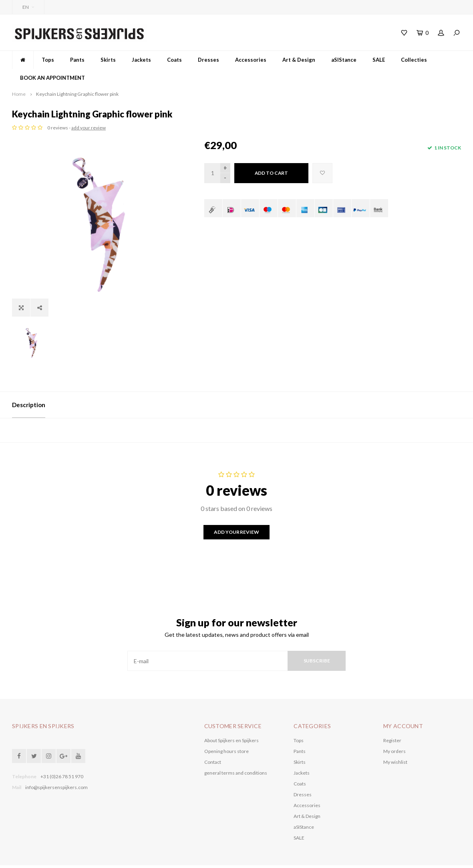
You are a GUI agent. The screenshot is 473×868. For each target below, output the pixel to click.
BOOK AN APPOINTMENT (52, 78)
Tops (48, 60)
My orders (395, 730)
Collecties (414, 60)
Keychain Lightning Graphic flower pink (77, 94)
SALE (379, 60)
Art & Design (299, 60)
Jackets (141, 60)
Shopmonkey (178, 856)
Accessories (251, 60)
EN (28, 7)
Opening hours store (226, 730)
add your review (281, 128)
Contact (213, 741)
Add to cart (272, 173)
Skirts (108, 60)
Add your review (236, 511)
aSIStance (344, 60)
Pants (77, 60)
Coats (174, 60)
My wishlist (395, 741)
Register (392, 719)
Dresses (208, 60)
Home (19, 94)
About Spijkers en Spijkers (231, 719)
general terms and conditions (236, 752)
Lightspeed (129, 856)
